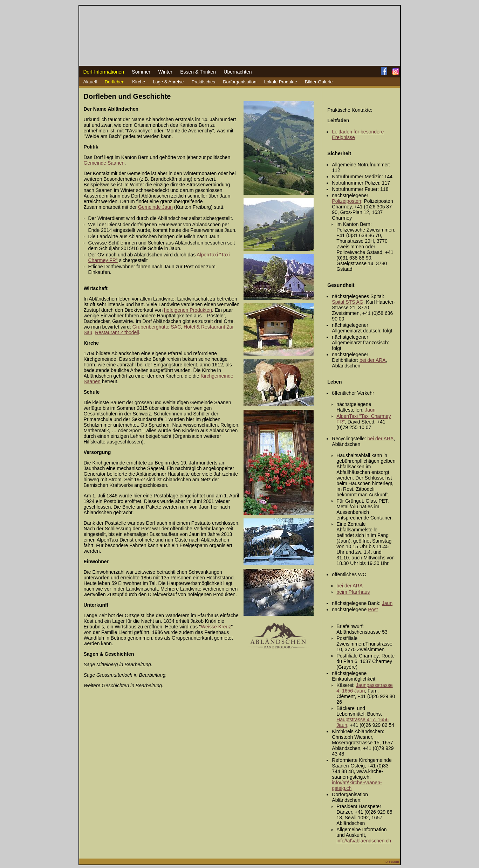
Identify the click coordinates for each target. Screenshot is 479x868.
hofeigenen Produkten (188, 310)
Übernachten (238, 72)
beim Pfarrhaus (353, 592)
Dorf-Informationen (104, 72)
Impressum (390, 862)
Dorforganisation (239, 82)
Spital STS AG (347, 302)
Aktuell (90, 82)
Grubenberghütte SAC (157, 327)
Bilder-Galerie (319, 82)
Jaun (370, 410)
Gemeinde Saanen (104, 163)
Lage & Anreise (168, 82)
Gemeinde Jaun (155, 207)
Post (373, 609)
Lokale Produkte (281, 82)
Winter (165, 72)
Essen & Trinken (198, 72)
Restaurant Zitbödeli (117, 332)
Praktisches (203, 82)
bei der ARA (373, 360)
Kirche (139, 82)
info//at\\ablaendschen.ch (364, 841)
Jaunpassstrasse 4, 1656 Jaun (364, 688)
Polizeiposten (346, 201)
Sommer (141, 72)
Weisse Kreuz (216, 627)
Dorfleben (115, 82)
